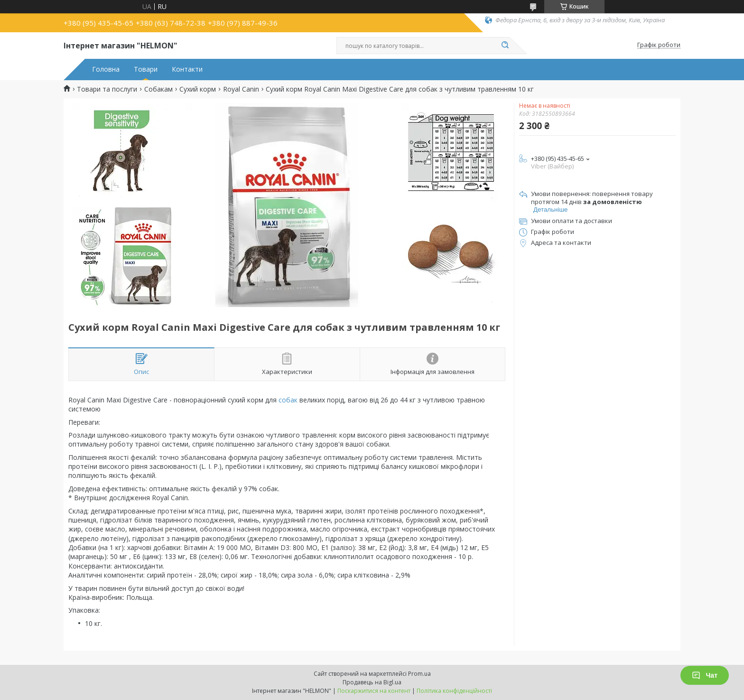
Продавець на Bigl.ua (372, 682)
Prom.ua (419, 674)
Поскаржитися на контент (374, 691)
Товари (146, 69)
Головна (106, 69)
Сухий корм (198, 89)
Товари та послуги (107, 89)
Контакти (187, 69)
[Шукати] (505, 46)
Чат (705, 675)
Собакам (158, 89)
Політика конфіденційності (454, 691)
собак (288, 400)
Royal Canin (241, 89)
